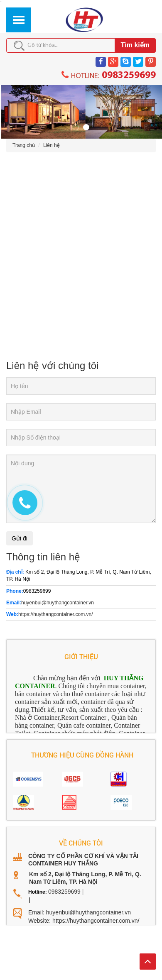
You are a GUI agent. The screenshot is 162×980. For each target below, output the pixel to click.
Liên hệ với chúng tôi (52, 363)
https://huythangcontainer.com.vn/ (55, 613)
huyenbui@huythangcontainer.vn (58, 601)
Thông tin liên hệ (43, 555)
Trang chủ (24, 144)
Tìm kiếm (135, 45)
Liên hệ (52, 144)
